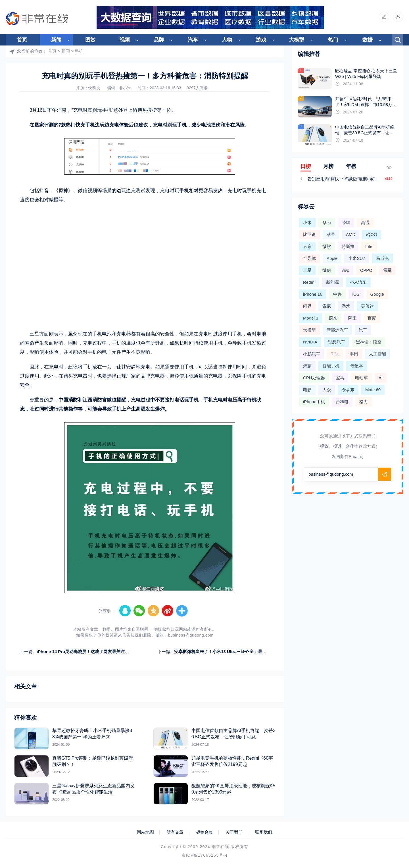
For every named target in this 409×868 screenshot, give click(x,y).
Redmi (309, 282)
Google (377, 294)
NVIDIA (310, 342)
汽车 (193, 40)
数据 (368, 40)
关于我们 (234, 832)
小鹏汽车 (312, 354)
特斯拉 (348, 246)
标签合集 (204, 832)
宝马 (340, 378)
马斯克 (382, 258)
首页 (22, 40)
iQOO (372, 234)
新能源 (332, 282)
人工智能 (377, 354)
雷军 (387, 270)
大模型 (297, 40)
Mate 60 (373, 390)
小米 (307, 222)
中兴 (337, 294)
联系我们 (264, 832)
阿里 (352, 318)
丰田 (354, 354)
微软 (327, 246)
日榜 (306, 166)
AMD (351, 234)
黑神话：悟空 (369, 342)
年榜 (351, 166)
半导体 (309, 258)
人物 (227, 40)
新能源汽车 (337, 330)
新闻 (56, 40)
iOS (356, 294)
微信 (327, 270)
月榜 (328, 166)
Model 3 (311, 318)
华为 (327, 222)
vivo (346, 270)
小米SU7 (357, 258)
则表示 (56, 334)
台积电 (342, 402)
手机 (79, 51)
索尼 (327, 306)
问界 (307, 306)
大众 (327, 390)
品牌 (159, 40)
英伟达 (367, 306)
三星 (307, 270)
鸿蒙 (307, 366)
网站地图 (145, 832)
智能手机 (331, 366)
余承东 (348, 390)
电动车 (361, 378)
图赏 (90, 40)
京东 (307, 246)
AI (381, 378)
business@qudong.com (191, 635)
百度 (372, 318)
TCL (335, 354)
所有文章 (175, 832)
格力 (364, 402)
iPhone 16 (313, 294)
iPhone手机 (314, 402)
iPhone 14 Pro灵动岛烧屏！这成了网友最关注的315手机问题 (95, 651)
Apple (332, 258)
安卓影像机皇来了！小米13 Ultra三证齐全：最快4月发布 (228, 651)
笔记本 (357, 366)
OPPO (366, 270)
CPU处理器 (314, 378)
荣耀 (346, 222)
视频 (125, 40)
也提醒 (119, 400)
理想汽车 (337, 342)
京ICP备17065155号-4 (204, 855)
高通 (365, 222)
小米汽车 (358, 282)
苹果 (331, 234)
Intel (369, 246)
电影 (307, 390)
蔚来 (333, 318)
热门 (333, 40)
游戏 (261, 40)
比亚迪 (309, 234)
